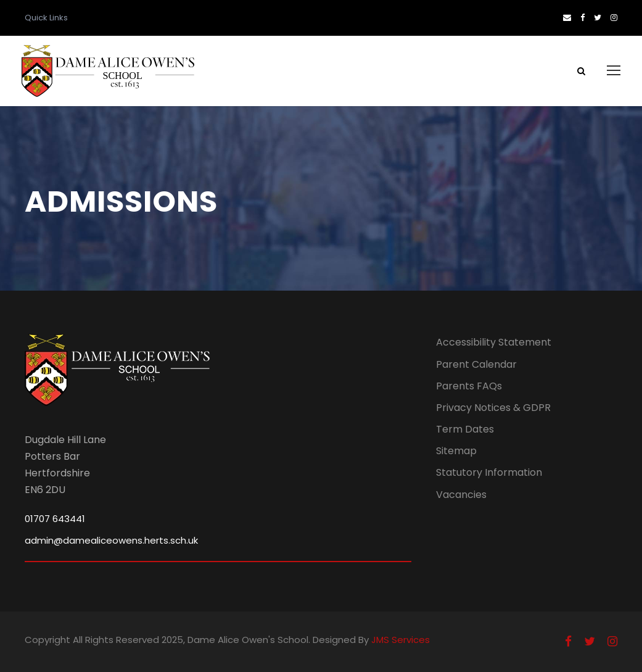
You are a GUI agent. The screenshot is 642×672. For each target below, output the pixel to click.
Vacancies (461, 495)
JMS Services (401, 640)
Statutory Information (489, 472)
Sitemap (456, 451)
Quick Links (46, 18)
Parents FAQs (469, 386)
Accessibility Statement (494, 342)
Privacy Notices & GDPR (493, 408)
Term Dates (465, 429)
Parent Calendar (476, 364)
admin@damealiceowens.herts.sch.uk (111, 540)
